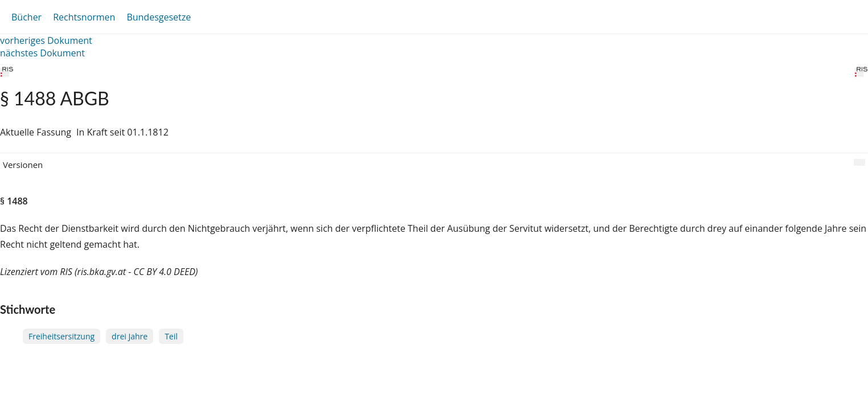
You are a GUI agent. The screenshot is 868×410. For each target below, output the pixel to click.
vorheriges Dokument (46, 40)
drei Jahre (130, 336)
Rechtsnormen (84, 17)
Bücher (26, 17)
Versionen (23, 165)
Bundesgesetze (159, 17)
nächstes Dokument (42, 53)
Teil (171, 336)
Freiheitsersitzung (62, 336)
